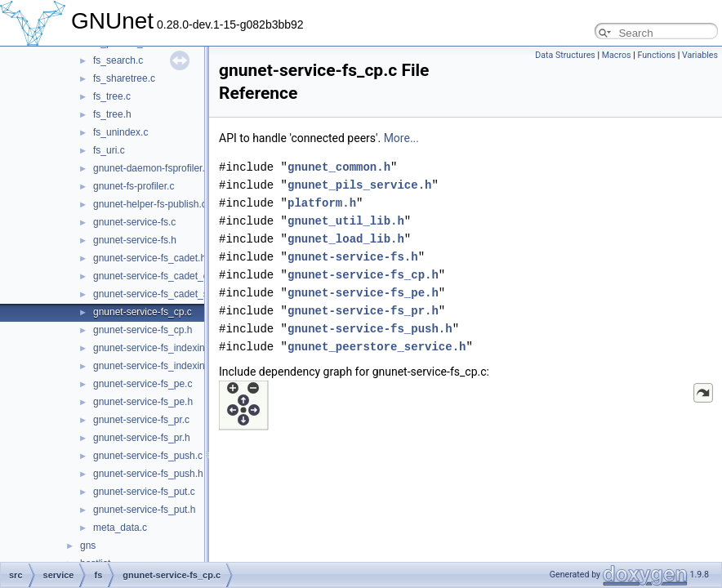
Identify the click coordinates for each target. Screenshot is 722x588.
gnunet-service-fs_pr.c (141, 420)
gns (88, 546)
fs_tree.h (112, 114)
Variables (700, 55)
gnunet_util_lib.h (346, 221)
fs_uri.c (109, 150)
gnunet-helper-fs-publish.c (150, 204)
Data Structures (565, 55)
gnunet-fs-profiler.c (134, 186)
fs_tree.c (112, 96)
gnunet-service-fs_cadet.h (149, 258)
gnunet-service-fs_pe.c (143, 384)
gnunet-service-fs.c (134, 222)
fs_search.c (118, 60)
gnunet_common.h (339, 167)
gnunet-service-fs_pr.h (142, 438)
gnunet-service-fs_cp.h (143, 330)
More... (401, 138)
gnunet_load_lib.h (346, 239)
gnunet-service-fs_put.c (144, 492)
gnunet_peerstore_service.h (377, 347)
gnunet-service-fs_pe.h (143, 402)
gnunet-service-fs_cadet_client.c (163, 276)
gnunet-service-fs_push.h (148, 474)
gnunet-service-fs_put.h (144, 510)
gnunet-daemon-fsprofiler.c (152, 168)
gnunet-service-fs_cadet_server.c (165, 294)
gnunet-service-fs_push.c (148, 456)
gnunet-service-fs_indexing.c (156, 348)
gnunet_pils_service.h (359, 185)
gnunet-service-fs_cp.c (143, 312)
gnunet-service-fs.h (135, 240)
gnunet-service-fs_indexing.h (156, 366)
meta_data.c (120, 528)
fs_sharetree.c (124, 78)
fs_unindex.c (120, 132)
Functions (656, 55)
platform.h (322, 203)
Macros (617, 55)
